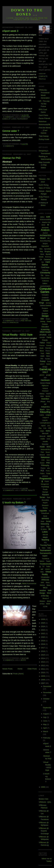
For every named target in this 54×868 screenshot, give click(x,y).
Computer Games (46, 290)
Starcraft (45, 535)
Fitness (48, 351)
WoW (48, 604)
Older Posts (32, 669)
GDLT (45, 372)
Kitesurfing (45, 412)
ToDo (43, 548)
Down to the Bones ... (27, 12)
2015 (43, 655)
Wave (49, 585)
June (45, 721)
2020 (43, 637)
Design (45, 316)
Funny (43, 361)
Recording (45, 500)
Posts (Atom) (18, 674)
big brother (48, 249)
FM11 (48, 356)
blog (41, 251)
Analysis (45, 230)
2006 (43, 787)
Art (49, 238)
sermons (45, 518)
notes (48, 455)
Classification (45, 278)
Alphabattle (45, 228)
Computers (45, 295)
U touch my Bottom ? (14, 502)
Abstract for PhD (12, 158)
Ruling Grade (44, 139)
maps (42, 431)
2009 (43, 676)
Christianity (45, 273)
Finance (42, 346)
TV (43, 566)
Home (20, 669)
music (23, 660)
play (48, 468)
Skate (42, 521)
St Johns (44, 529)
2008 (43, 680)
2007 (43, 683)
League (48, 415)
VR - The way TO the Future (44, 104)
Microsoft (45, 433)
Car (43, 262)
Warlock (42, 585)
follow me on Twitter (47, 860)
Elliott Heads (45, 332)
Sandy (45, 516)
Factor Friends (44, 118)
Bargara (45, 244)
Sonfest (19, 558)
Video (42, 572)
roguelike (43, 511)
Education (45, 327)
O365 (43, 460)
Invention (45, 399)
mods (48, 439)
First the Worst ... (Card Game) (44, 130)
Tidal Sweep (44, 136)
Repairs (45, 503)
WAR (42, 583)
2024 (43, 626)
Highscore (45, 386)
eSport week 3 (10, 31)
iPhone (43, 402)
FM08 (48, 353)
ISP (45, 404)
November (47, 692)
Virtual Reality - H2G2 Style (18, 335)
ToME (49, 548)
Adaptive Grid (46, 222)
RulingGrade (45, 513)
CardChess (45, 267)
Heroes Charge (45, 383)
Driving (43, 321)
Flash (42, 353)
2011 (43, 669)
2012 (43, 665)
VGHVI (47, 569)
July (45, 717)
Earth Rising (44, 185)
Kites (48, 410)
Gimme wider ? (11, 131)
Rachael (45, 492)
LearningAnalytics (45, 423)
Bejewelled (45, 246)
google (48, 375)
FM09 (42, 356)
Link (45, 428)
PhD (22, 321)
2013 (43, 662)
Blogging (48, 251)
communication (45, 286)
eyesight (42, 337)
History (42, 394)
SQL (48, 527)
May (45, 724)
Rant (48, 497)
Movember (45, 444)
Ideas (42, 396)
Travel (48, 561)
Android (45, 233)
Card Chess (43, 115)
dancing (48, 303)
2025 (43, 623)
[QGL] (42, 217)
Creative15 (45, 298)
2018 (43, 644)
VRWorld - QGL (45, 802)
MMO (49, 436)
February (47, 738)
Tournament (22, 119)
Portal (48, 473)
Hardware (45, 380)
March (46, 731)
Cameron (47, 259)
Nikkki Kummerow (29, 583)
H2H (45, 378)
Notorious (43, 121)
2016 (43, 651)
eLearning (45, 329)
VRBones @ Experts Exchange (44, 831)
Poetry (48, 471)
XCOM (45, 607)
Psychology (45, 487)
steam (45, 537)
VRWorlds (14, 323)
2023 (43, 630)
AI (48, 225)
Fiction (49, 343)
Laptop (42, 415)
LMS (49, 428)
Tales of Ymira (44, 188)
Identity (48, 396)
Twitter (48, 567)
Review (45, 508)
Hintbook (45, 388)
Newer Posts (7, 669)
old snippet (9, 352)
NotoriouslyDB (44, 124)
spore (43, 527)
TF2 (45, 543)
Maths (48, 431)
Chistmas (45, 270)
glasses (42, 375)
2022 (43, 634)
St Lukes (12, 119)
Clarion (47, 276)
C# (41, 259)
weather (43, 590)
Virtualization (45, 577)
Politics (42, 473)
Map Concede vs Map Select (44, 165)
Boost (42, 254)
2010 (43, 673)
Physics (43, 468)
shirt (15, 552)
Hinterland (45, 391)
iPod (48, 402)
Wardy (48, 583)
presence (45, 476)
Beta (41, 249)
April (45, 728)
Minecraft (42, 436)
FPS (42, 359)
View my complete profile (43, 76)
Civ (42, 275)
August (46, 714)
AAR (48, 217)
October (46, 699)
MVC (49, 447)
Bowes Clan (43, 799)
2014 (43, 658)
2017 (43, 648)
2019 (43, 641)
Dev (42, 319)
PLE (42, 471)
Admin (43, 225)
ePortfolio (43, 335)
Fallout (42, 343)
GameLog (45, 369)
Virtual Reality (28, 490)
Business (48, 257)
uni (42, 569)
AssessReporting (45, 241)
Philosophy (45, 465)
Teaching (45, 540)
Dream (48, 319)
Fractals (47, 359)
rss (50, 511)
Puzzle (45, 489)
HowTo (49, 394)
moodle (45, 442)
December (47, 686)
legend (43, 426)
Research (45, 505)
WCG (45, 588)
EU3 (50, 335)
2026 (43, 619)
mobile (43, 439)
